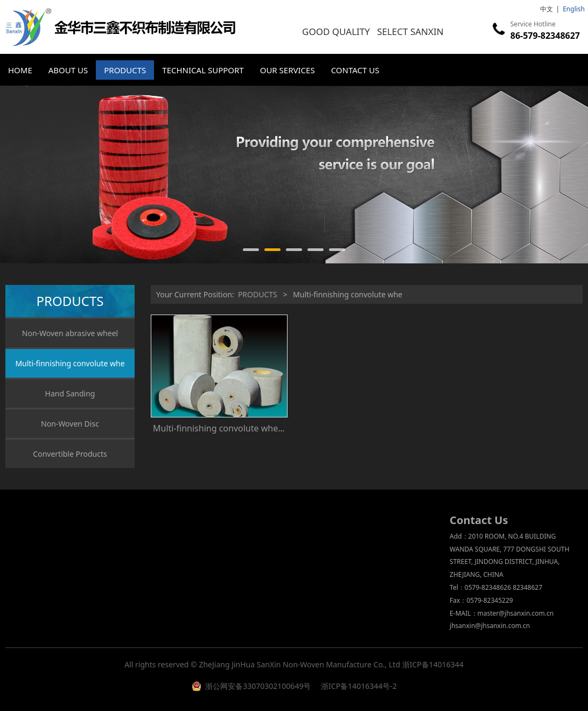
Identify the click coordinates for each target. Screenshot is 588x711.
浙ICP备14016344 (433, 664)
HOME (20, 70)
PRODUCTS (125, 70)
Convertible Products (70, 454)
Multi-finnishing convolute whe (70, 363)
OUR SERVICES (288, 70)
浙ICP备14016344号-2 (358, 686)
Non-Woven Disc (70, 424)
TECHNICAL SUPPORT (203, 70)
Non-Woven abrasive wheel (70, 333)
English (574, 9)
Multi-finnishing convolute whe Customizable (244, 428)
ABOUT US (68, 70)
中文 (547, 9)
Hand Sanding (70, 393)
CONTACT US (355, 70)
